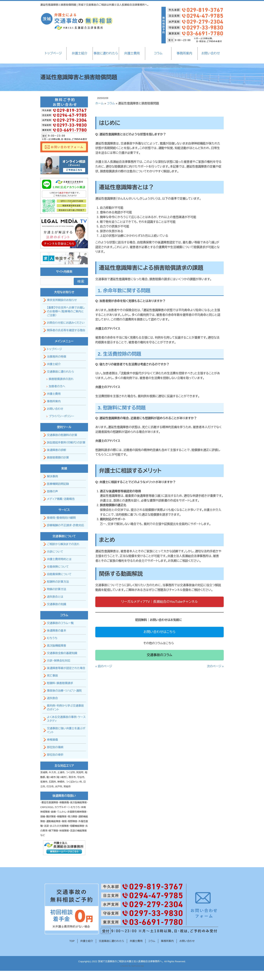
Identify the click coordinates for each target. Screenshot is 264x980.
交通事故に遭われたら (60, 372)
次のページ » (215, 666)
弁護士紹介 (79, 53)
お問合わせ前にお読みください (66, 323)
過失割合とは (55, 597)
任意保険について (58, 567)
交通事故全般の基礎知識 (62, 653)
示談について (55, 552)
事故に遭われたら (106, 53)
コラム (158, 53)
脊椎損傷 (52, 740)
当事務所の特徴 (57, 357)
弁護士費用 (132, 53)
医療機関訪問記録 (58, 484)
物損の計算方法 (57, 589)
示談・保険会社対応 (59, 661)
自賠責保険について (59, 574)
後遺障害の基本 (57, 631)
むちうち (52, 638)
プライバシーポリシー (61, 416)
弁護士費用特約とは (59, 559)
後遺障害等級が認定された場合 (66, 668)
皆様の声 (52, 491)
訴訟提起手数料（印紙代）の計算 (66, 442)
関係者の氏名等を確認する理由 (66, 330)
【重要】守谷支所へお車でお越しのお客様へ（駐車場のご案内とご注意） (66, 311)
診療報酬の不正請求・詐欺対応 (66, 525)
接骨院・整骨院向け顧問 (61, 518)
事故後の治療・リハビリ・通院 (64, 691)
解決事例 (52, 476)
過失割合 (52, 698)
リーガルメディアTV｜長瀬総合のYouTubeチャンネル (159, 602)
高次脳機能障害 (57, 646)
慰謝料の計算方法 (58, 582)
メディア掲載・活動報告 (61, 499)
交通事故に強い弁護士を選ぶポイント (66, 730)
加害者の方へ (57, 386)
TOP (72, 941)
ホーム (99, 103)
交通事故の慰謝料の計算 (62, 435)
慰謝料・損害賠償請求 (60, 683)
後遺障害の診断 (57, 450)
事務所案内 (184, 53)
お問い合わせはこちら (160, 632)
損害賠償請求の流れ (61, 379)
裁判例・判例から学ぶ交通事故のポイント (65, 708)
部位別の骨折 (55, 755)
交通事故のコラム (160, 655)
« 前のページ (104, 666)
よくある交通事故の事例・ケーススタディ (66, 719)
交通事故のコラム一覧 (60, 623)
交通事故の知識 (57, 604)
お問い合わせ (211, 53)
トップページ (53, 53)
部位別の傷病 (55, 747)
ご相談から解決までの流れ (63, 544)
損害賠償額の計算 (58, 457)
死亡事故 (52, 676)
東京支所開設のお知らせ (62, 300)
